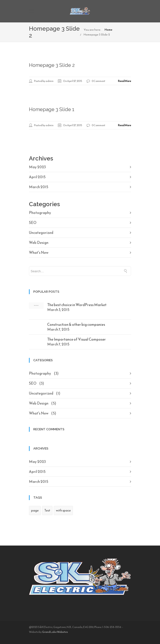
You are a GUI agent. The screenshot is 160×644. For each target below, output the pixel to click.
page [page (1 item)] (35, 510)
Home (108, 30)
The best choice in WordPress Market (77, 305)
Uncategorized (41, 233)
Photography (40, 213)
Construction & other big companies (76, 324)
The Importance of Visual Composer (76, 339)
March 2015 (39, 187)
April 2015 (37, 177)
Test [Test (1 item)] (47, 510)
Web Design (39, 243)
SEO (33, 223)
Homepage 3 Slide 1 (52, 109)
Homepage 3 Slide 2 (97, 35)
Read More (124, 81)
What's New (39, 252)
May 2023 (37, 167)
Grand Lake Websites (55, 632)
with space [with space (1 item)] (63, 510)
